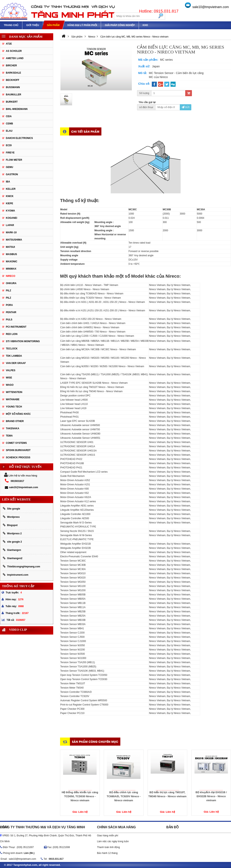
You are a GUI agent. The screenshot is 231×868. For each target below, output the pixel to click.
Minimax (11, 269)
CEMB (9, 124)
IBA (8, 182)
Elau (9, 131)
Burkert (12, 102)
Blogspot (10, 525)
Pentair (11, 312)
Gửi (186, 107)
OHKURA (11, 283)
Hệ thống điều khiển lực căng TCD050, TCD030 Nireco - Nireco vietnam (80, 788)
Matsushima (14, 240)
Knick (10, 196)
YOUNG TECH (14, 407)
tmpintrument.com (16, 575)
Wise (9, 378)
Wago (10, 385)
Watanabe (13, 399)
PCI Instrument (16, 327)
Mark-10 (11, 232)
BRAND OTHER (15, 421)
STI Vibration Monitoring (23, 341)
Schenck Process (18, 457)
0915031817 (17, 481)
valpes (11, 370)
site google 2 (12, 542)
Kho (145, 25)
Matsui (10, 247)
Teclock (12, 349)
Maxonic (12, 262)
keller (11, 189)
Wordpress (11, 517)
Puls (9, 320)
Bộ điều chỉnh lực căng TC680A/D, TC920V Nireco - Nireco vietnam (124, 787)
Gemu (9, 167)
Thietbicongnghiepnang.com (21, 566)
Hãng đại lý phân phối (82, 25)
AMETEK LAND (15, 58)
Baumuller (14, 95)
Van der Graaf (16, 363)
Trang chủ (11, 25)
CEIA (9, 116)
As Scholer (14, 51)
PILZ (8, 291)
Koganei (11, 218)
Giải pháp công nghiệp (120, 25)
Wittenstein (14, 392)
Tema (9, 436)
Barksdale (13, 73)
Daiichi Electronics (19, 138)
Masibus (11, 254)
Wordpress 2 (12, 533)
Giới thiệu (33, 25)
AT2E (9, 44)
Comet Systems (16, 443)
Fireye (10, 153)
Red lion (12, 334)
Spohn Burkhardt (18, 450)
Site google (11, 509)
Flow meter (14, 160)
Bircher (11, 66)
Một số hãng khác (18, 414)
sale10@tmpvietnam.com (211, 7)
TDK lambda (14, 356)
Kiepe (9, 203)
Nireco (11, 276)
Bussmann (13, 87)
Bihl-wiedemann (17, 109)
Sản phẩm (53, 25)
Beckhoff (13, 80)
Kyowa (10, 211)
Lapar (10, 225)
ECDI (9, 145)
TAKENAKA (12, 428)
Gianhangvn (12, 550)
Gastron (12, 174)
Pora (9, 305)
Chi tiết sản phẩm (85, 131)
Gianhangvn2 (13, 558)
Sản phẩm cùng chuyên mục (95, 741)
